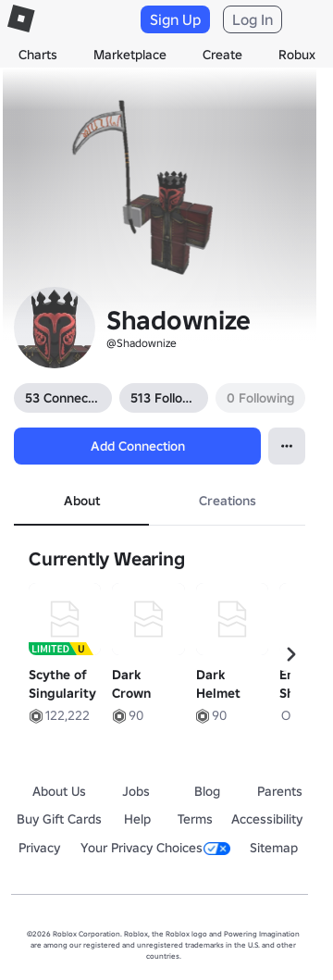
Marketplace (130, 55)
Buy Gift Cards (59, 819)
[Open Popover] (287, 446)
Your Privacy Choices (155, 848)
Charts (38, 55)
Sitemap (274, 848)
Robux (297, 55)
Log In (253, 19)
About (82, 501)
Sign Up (175, 19)
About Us (59, 791)
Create (222, 55)
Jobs (136, 791)
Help (137, 819)
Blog (207, 791)
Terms (195, 819)
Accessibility (267, 819)
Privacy (39, 848)
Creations (228, 501)
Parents (280, 791)
